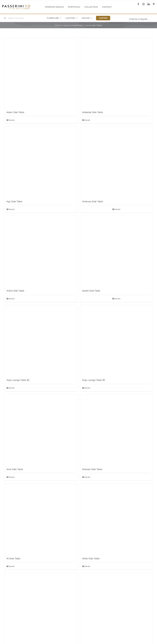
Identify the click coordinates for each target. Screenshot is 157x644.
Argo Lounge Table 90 (94, 380)
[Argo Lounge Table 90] (116, 341)
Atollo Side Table (91, 558)
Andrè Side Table (15, 291)
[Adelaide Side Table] (116, 73)
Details (12, 120)
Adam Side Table (15, 112)
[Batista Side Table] (116, 608)
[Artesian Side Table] (116, 430)
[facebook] (138, 4)
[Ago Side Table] (41, 162)
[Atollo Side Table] (116, 519)
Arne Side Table (15, 469)
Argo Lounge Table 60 (18, 380)
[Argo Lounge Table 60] (41, 341)
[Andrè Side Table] (41, 251)
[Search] (5, 18)
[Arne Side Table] (41, 430)
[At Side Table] (41, 519)
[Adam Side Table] (41, 73)
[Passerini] (16, 6)
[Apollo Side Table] (116, 251)
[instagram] (143, 4)
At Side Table (13, 558)
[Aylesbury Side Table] (41, 608)
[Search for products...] (15, 18)
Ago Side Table (14, 201)
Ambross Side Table (93, 201)
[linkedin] (149, 4)
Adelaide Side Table (92, 112)
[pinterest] (154, 4)
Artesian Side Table (92, 469)
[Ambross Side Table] (116, 162)
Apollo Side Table (91, 291)
